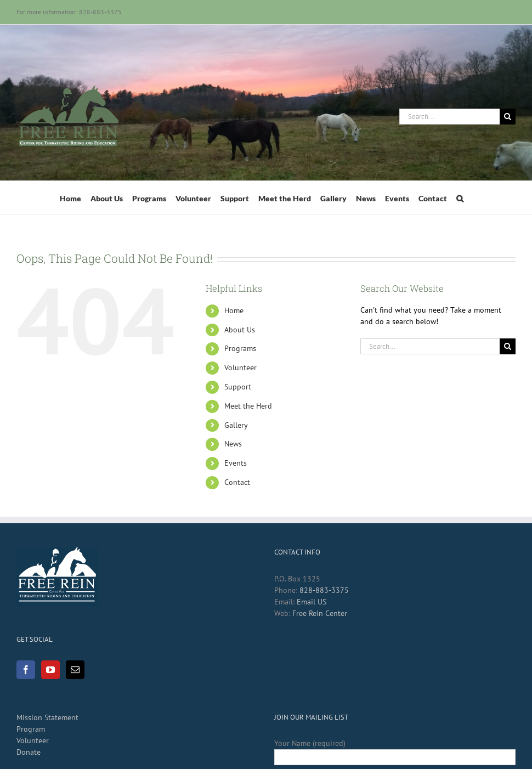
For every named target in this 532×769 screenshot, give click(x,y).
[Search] (508, 117)
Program (31, 729)
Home (234, 310)
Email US (312, 602)
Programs (240, 348)
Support (238, 387)
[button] (460, 197)
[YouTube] (50, 670)
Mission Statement (47, 717)
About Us (240, 330)
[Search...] (449, 117)
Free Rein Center (320, 613)
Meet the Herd (248, 406)
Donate (29, 752)
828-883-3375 (324, 590)
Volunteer (240, 367)
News (233, 444)
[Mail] (75, 670)
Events (236, 463)
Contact (237, 482)
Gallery (236, 425)
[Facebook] (26, 670)
